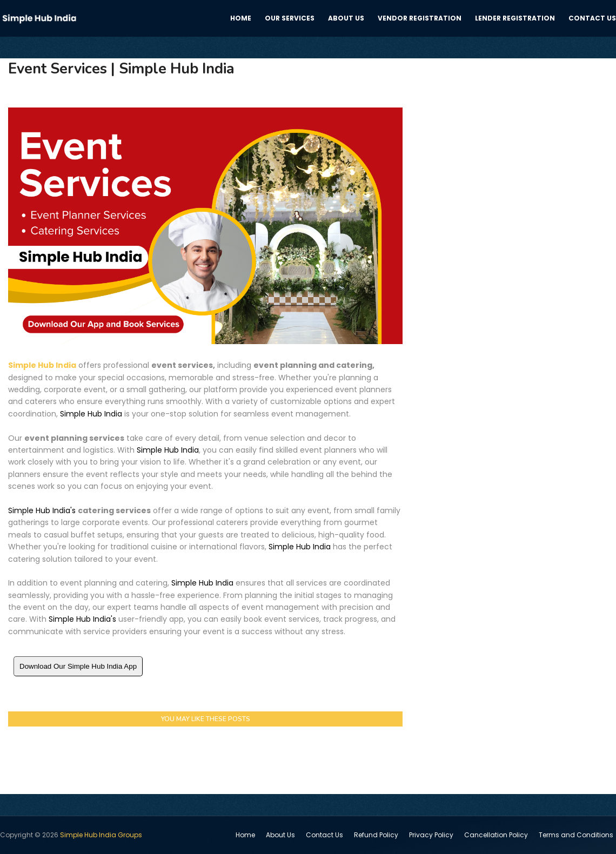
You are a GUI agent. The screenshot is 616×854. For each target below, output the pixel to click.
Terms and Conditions (576, 835)
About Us (280, 835)
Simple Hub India (42, 365)
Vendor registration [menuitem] (420, 18)
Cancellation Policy (496, 835)
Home (245, 835)
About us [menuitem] (346, 18)
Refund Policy (376, 835)
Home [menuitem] (241, 18)
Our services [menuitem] (290, 18)
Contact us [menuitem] (592, 18)
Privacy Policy (431, 835)
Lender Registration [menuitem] (515, 18)
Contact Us (324, 835)
